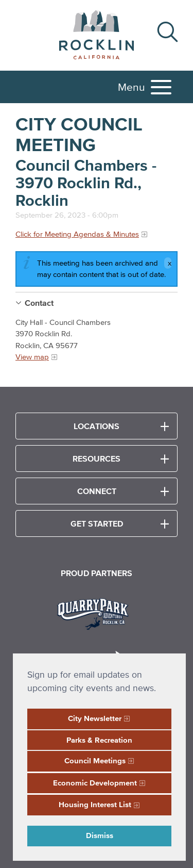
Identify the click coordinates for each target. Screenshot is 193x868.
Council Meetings (95, 760)
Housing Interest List (95, 804)
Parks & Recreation (99, 740)
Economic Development (95, 783)
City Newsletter (95, 718)
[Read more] (97, 613)
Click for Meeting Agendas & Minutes (77, 234)
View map (32, 357)
